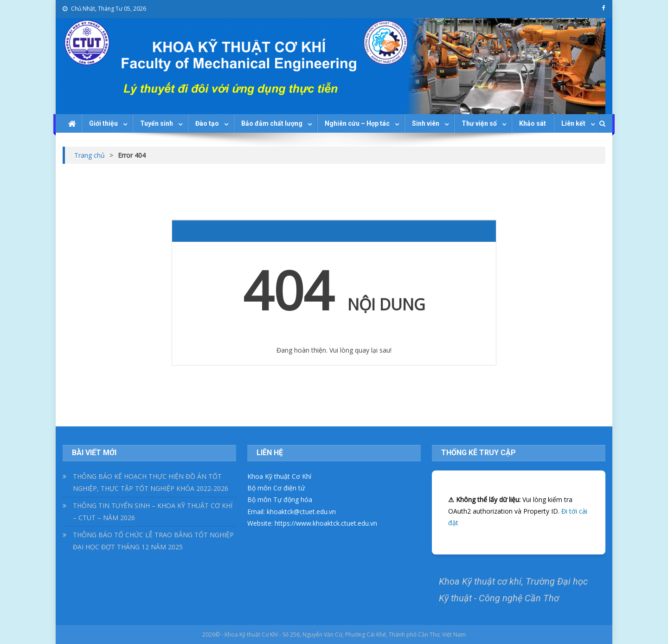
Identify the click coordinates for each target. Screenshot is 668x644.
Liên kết (573, 123)
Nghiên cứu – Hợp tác (357, 123)
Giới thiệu (103, 123)
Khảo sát (533, 123)
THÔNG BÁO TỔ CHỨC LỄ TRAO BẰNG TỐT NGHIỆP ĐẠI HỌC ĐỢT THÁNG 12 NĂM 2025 (153, 541)
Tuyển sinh (157, 123)
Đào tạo (207, 123)
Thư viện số (479, 123)
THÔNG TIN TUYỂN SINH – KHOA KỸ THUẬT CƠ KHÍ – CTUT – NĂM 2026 (153, 512)
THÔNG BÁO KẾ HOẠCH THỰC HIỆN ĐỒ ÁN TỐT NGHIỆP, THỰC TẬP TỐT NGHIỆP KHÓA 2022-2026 (151, 482)
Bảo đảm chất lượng (272, 123)
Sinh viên (426, 123)
